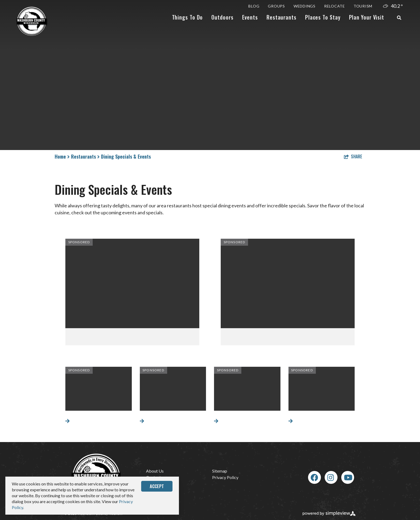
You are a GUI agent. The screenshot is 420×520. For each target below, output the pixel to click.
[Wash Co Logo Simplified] (32, 21)
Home (62, 156)
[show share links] (353, 156)
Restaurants (282, 17)
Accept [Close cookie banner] (157, 486)
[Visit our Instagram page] (331, 477)
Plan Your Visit (367, 17)
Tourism (363, 6)
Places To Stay (323, 17)
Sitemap (220, 471)
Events (250, 17)
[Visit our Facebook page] (314, 477)
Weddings (305, 6)
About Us (155, 471)
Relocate (335, 6)
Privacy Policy (225, 477)
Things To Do (187, 17)
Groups (276, 6)
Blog (254, 6)
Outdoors (222, 17)
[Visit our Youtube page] (348, 477)
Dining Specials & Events (126, 156)
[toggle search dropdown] (399, 18)
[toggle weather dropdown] (393, 6)
